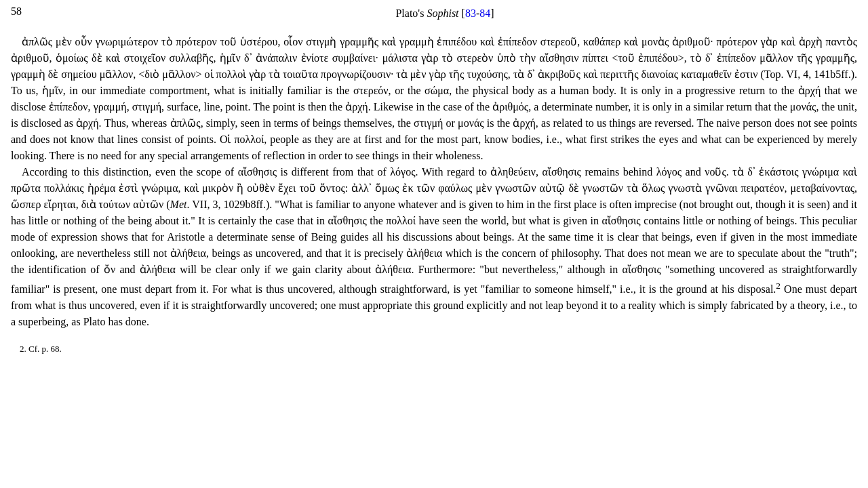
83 (471, 13)
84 (485, 13)
